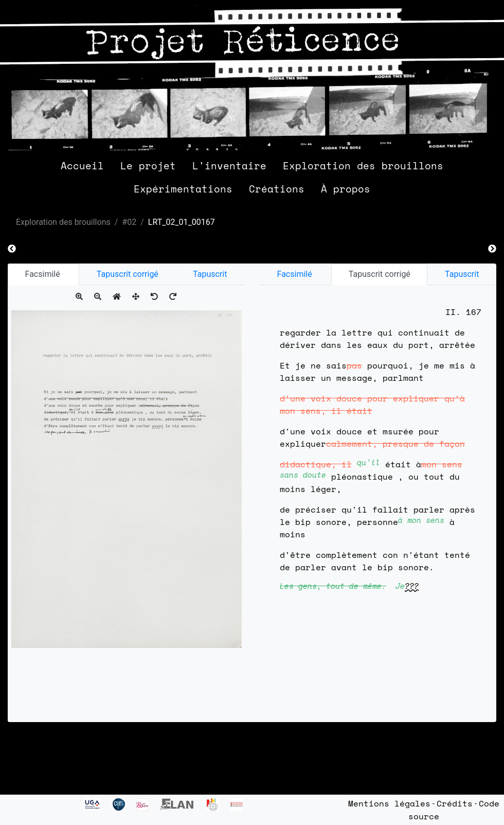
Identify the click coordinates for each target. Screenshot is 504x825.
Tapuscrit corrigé (128, 274)
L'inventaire (229, 165)
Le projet (148, 165)
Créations (277, 189)
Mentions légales (389, 803)
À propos (346, 189)
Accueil (82, 165)
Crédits (455, 803)
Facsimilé (44, 274)
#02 (129, 222)
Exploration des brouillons (363, 165)
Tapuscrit (210, 274)
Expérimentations (183, 189)
